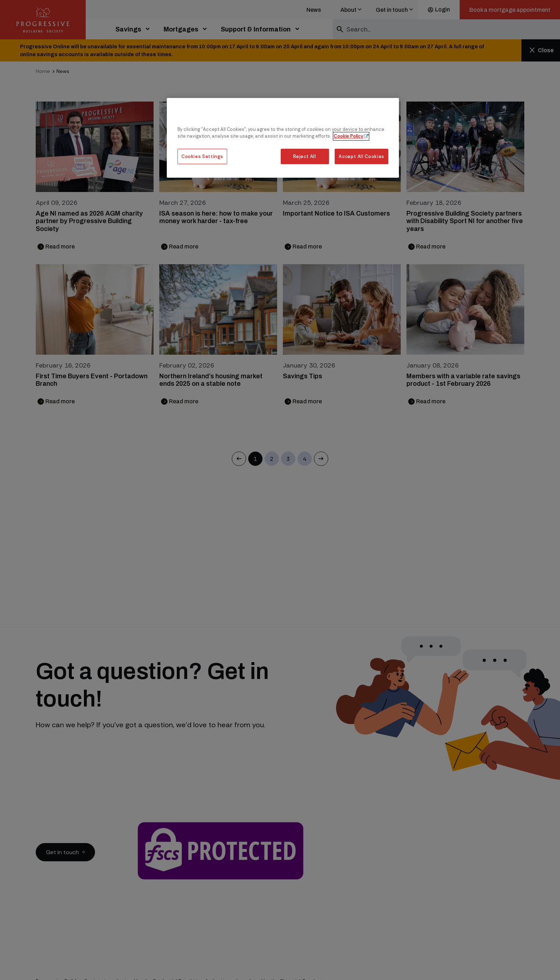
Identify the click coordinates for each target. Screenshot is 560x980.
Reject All (304, 156)
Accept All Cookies (361, 156)
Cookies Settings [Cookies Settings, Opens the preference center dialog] (202, 156)
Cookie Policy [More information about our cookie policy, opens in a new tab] (348, 136)
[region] (283, 138)
